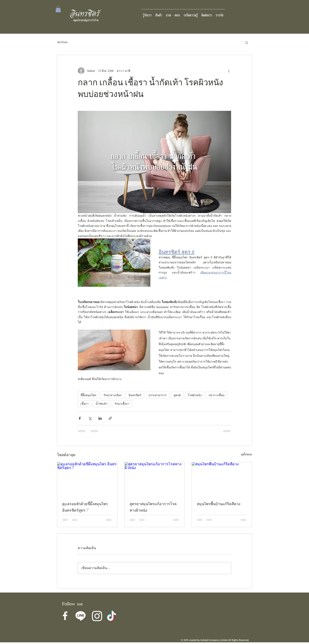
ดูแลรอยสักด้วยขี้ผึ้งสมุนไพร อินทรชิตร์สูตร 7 (85, 508)
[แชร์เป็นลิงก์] (110, 418)
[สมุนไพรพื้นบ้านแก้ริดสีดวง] (222, 479)
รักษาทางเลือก (113, 395)
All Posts (62, 42)
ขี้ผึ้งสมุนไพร (88, 395)
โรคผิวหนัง (195, 395)
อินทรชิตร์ (135, 395)
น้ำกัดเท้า (102, 404)
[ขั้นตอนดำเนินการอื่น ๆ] (229, 71)
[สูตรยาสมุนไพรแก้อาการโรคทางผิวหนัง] (155, 479)
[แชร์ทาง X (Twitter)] (90, 418)
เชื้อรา (85, 404)
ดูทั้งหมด (247, 454)
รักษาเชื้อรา (122, 404)
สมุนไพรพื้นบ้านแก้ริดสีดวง (219, 504)
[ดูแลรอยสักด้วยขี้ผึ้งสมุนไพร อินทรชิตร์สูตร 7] (87, 479)
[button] (58, 9)
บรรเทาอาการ (158, 395)
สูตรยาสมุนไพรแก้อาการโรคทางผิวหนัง (153, 508)
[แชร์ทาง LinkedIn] (100, 418)
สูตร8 (177, 395)
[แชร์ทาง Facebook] (80, 418)
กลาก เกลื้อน (217, 395)
